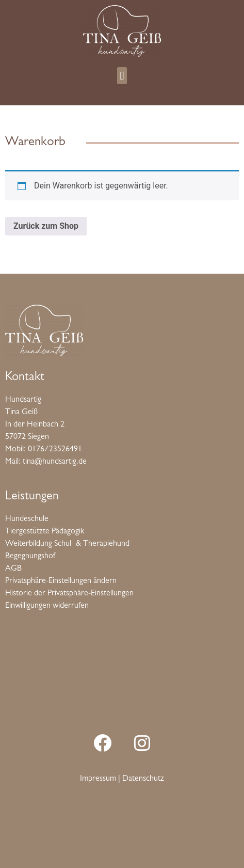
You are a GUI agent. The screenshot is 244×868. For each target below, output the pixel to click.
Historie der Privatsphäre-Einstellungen (69, 594)
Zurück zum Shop (46, 226)
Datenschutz (143, 779)
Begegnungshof (30, 557)
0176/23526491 (55, 450)
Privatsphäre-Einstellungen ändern (61, 581)
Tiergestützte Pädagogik (45, 532)
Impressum (98, 779)
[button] (122, 76)
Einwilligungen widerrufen (47, 606)
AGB (13, 569)
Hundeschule (27, 519)
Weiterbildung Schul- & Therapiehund (67, 544)
